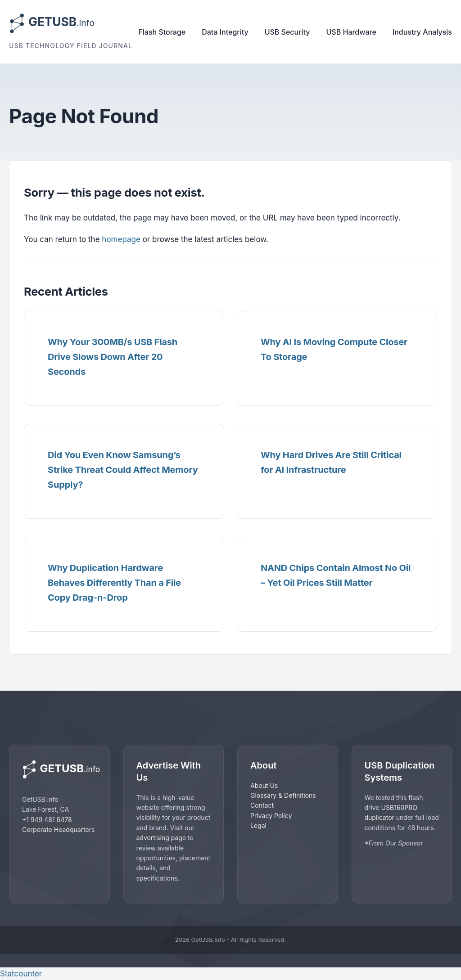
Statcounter (21, 974)
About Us (264, 785)
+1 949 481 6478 (47, 820)
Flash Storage (162, 32)
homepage (121, 239)
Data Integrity (225, 32)
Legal (258, 825)
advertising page (161, 838)
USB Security (287, 32)
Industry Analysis (422, 32)
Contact (262, 805)
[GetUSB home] (59, 769)
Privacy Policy (271, 816)
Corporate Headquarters (58, 829)
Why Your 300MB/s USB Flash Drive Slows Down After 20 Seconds (113, 357)
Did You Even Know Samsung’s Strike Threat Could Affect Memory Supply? (123, 470)
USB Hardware (351, 32)
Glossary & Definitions (283, 795)
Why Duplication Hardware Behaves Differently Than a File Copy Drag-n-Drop (114, 583)
